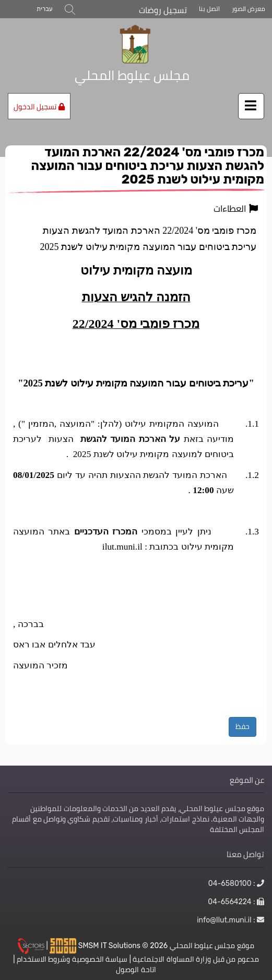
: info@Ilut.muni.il (230, 920)
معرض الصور (249, 9)
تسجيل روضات (163, 10)
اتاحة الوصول (136, 970)
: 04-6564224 (236, 902)
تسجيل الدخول (39, 107)
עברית (45, 9)
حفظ (243, 726)
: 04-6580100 (236, 883)
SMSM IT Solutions (110, 945)
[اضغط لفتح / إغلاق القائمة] (251, 106)
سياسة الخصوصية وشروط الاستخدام (72, 959)
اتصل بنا (209, 9)
